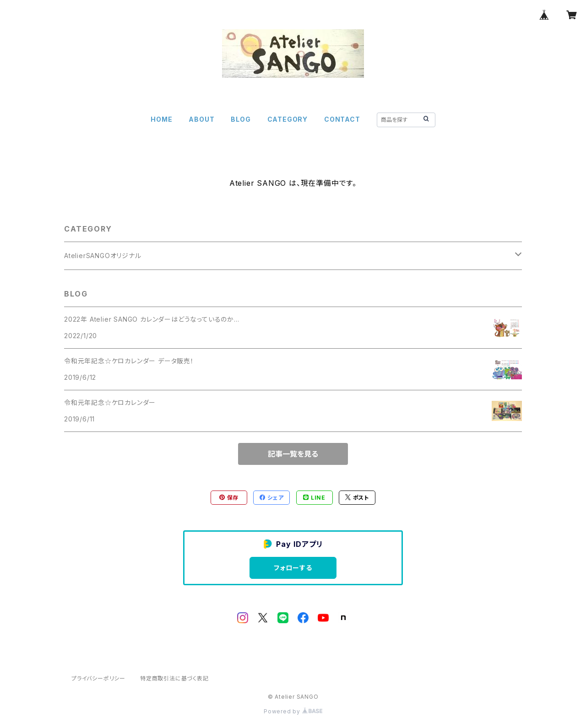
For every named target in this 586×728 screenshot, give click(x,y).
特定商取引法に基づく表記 (174, 678)
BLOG (241, 119)
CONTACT (342, 119)
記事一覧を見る (293, 454)
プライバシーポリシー (98, 678)
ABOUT (201, 119)
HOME (161, 119)
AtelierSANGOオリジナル (103, 256)
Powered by (293, 711)
